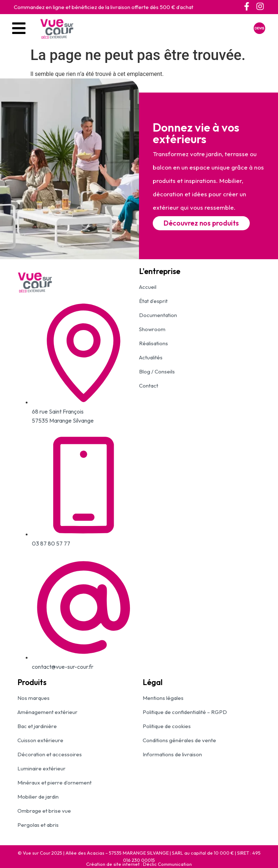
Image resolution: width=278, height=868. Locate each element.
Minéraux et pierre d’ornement (54, 783)
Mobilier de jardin (38, 797)
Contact (149, 386)
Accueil (148, 287)
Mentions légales (163, 698)
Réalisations (153, 343)
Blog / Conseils (157, 371)
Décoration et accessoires (50, 754)
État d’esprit (153, 301)
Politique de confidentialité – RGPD (185, 712)
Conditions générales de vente (179, 740)
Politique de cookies (167, 726)
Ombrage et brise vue (44, 811)
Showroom (152, 329)
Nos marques (33, 698)
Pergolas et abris (38, 825)
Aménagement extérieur (47, 712)
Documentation (158, 315)
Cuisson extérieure (40, 740)
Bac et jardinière (37, 726)
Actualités (151, 357)
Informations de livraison (172, 754)
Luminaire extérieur (41, 768)
